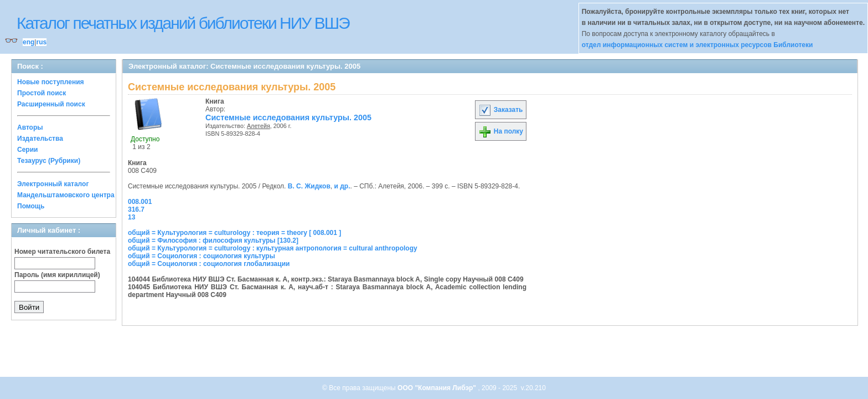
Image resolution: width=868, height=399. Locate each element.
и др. (342, 186)
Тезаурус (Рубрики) (49, 161)
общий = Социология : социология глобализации (209, 264)
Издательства (40, 139)
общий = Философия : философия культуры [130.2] (213, 241)
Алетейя (259, 126)
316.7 (136, 209)
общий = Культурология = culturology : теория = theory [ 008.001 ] (234, 233)
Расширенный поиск (51, 104)
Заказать (500, 110)
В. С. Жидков (309, 186)
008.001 (140, 202)
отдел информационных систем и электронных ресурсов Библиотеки (697, 45)
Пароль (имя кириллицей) (57, 275)
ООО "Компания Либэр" (438, 388)
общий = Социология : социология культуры (201, 256)
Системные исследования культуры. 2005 (288, 117)
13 (131, 217)
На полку (501, 131)
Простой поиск (42, 93)
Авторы (30, 127)
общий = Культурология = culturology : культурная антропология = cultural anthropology (273, 248)
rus (41, 42)
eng (29, 42)
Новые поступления (51, 82)
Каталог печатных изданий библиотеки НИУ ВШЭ (183, 23)
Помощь (31, 206)
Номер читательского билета (62, 252)
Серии (27, 150)
